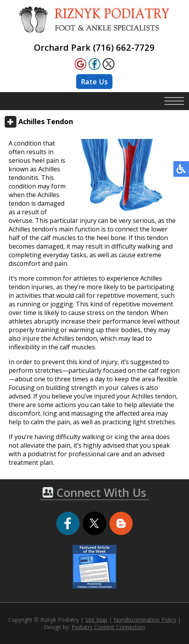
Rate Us (94, 82)
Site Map (96, 620)
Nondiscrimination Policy (145, 620)
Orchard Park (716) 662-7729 (94, 47)
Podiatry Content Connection (108, 627)
